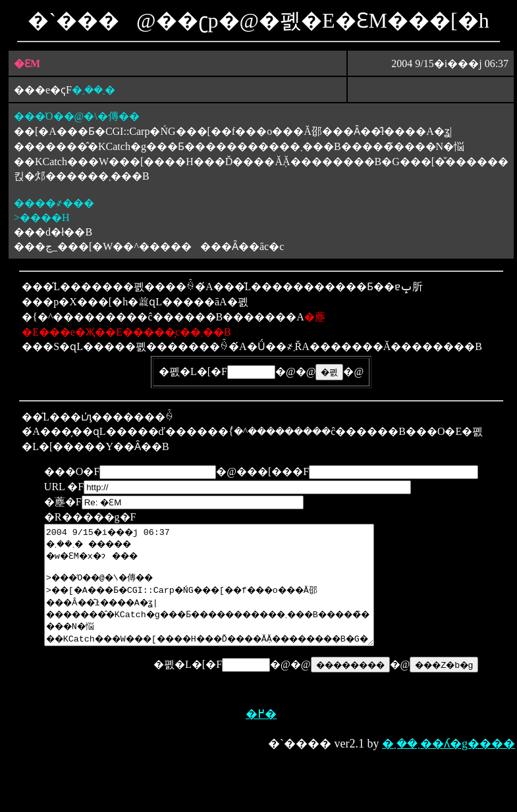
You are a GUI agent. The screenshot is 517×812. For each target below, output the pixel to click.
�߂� (261, 740)
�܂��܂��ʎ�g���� (449, 769)
